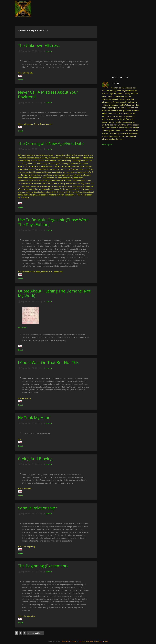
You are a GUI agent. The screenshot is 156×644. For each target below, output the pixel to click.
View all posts (107, 145)
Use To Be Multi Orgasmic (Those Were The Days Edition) (54, 222)
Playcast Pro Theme (69, 641)
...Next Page (37, 633)
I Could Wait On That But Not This (49, 362)
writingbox (22, 327)
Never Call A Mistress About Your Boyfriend (48, 95)
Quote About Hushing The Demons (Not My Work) (55, 293)
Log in (105, 641)
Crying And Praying (35, 458)
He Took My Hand (34, 417)
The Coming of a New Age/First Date (51, 143)
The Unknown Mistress (39, 45)
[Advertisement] (120, 43)
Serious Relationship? (38, 508)
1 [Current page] (17, 633)
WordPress (98, 641)
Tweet (21, 80)
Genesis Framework (86, 641)
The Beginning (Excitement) (43, 566)
